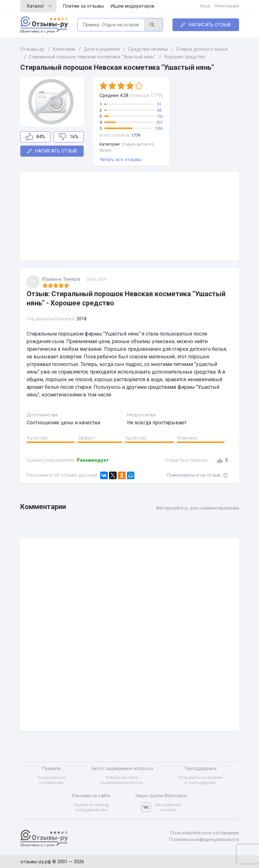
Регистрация (227, 6)
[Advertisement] (130, 216)
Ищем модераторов (132, 6)
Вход (205, 6)
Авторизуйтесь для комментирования (197, 508)
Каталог (39, 6)
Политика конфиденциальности (204, 839)
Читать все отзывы (121, 160)
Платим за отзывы (83, 6)
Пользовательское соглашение (204, 833)
